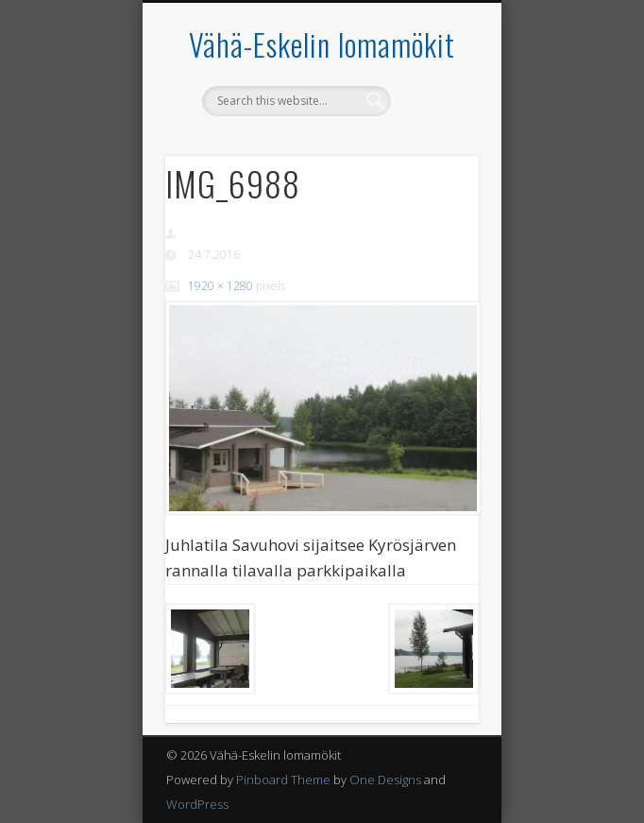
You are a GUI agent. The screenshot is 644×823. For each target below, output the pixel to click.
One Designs (385, 780)
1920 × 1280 (220, 286)
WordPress (197, 804)
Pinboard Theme (283, 780)
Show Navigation (432, 169)
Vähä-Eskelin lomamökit (322, 44)
